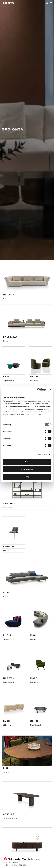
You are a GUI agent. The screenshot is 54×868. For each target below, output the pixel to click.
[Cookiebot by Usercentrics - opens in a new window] (37, 390)
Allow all (27, 462)
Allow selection (27, 469)
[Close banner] (51, 389)
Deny (27, 477)
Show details (42, 455)
